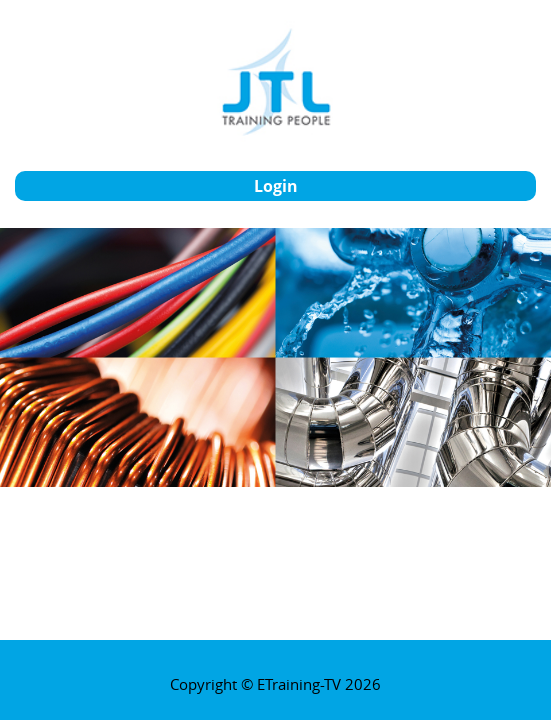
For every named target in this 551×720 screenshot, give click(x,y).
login (276, 186)
